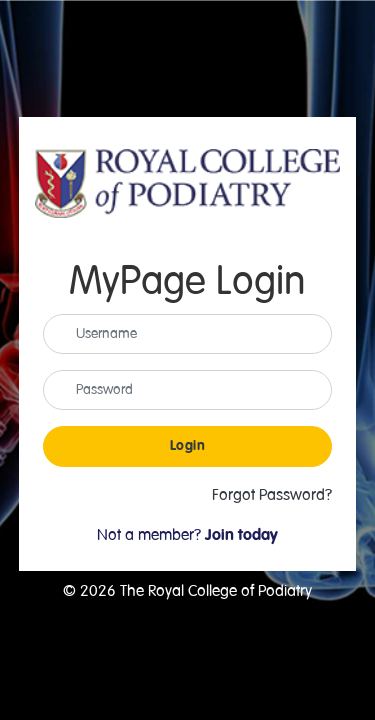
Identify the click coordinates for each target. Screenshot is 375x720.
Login (188, 446)
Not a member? (187, 535)
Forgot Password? (272, 495)
